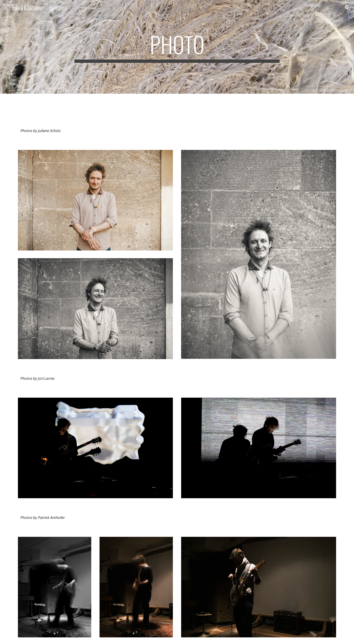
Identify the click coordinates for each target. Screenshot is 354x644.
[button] (347, 8)
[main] (177, 47)
